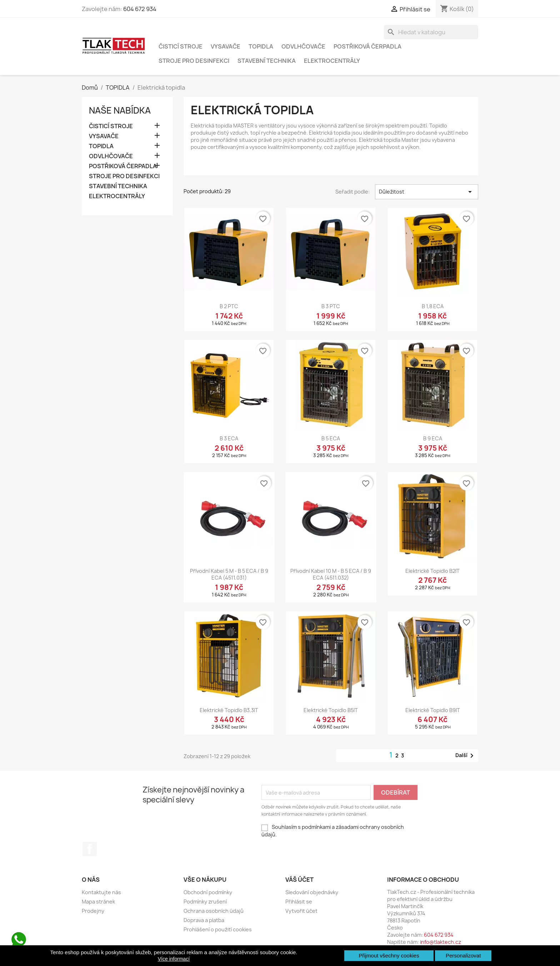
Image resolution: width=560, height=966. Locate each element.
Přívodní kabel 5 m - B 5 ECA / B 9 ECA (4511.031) (229, 574)
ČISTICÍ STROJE (181, 46)
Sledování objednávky (312, 892)
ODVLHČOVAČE (303, 46)
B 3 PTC (331, 306)
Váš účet (299, 880)
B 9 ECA (433, 438)
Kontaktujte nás (101, 892)
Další (466, 756)
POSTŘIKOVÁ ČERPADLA (367, 46)
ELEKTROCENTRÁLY (332, 61)
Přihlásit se (299, 902)
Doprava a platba (204, 920)
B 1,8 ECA (433, 306)
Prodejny (93, 911)
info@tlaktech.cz (441, 942)
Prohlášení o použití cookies (218, 929)
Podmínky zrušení (205, 902)
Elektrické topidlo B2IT (432, 571)
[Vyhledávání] (431, 32)
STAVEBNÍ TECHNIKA (267, 61)
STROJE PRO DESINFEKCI (194, 61)
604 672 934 (140, 9)
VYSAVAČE (226, 46)
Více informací (174, 959)
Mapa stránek (98, 902)
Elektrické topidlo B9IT (433, 710)
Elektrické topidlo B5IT (331, 710)
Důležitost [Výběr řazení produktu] (427, 192)
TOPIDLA (261, 46)
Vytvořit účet (301, 911)
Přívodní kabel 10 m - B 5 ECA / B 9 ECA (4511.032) (331, 574)
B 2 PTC (229, 306)
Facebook (90, 849)
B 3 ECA (229, 438)
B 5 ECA (331, 438)
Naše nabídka (120, 110)
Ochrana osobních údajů (214, 911)
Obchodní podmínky (208, 892)
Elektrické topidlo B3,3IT (229, 710)
